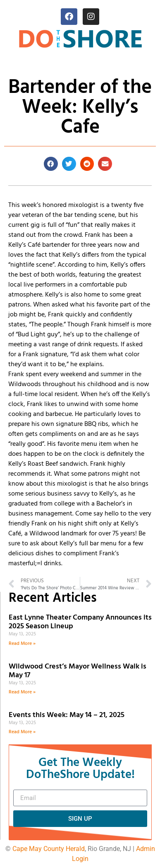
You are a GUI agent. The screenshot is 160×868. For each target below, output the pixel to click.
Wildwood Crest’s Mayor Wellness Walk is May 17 (78, 671)
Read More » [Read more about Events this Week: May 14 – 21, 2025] (22, 732)
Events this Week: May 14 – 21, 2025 (67, 715)
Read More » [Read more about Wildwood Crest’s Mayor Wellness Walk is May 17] (22, 692)
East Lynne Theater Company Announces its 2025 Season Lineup (80, 622)
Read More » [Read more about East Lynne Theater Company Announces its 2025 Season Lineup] (22, 644)
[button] (51, 164)
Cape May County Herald (49, 849)
